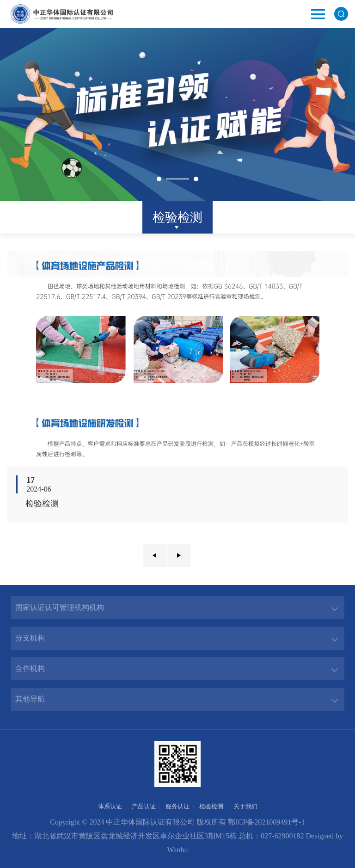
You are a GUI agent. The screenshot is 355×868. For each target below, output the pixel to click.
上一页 (155, 555)
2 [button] (196, 179)
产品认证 (144, 806)
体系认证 (110, 806)
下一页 (179, 555)
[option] (177, 114)
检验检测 (177, 217)
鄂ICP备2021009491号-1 (266, 822)
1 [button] (159, 179)
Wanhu (178, 850)
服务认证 (177, 806)
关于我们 (245, 806)
